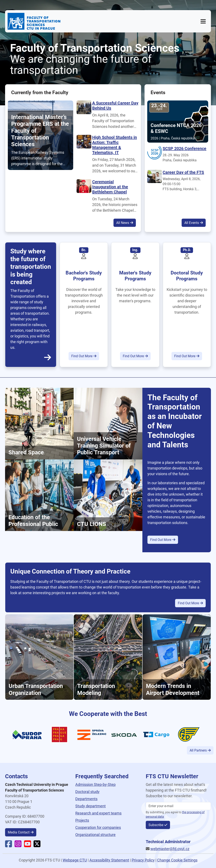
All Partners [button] (198, 750)
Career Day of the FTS (183, 172)
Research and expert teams (98, 813)
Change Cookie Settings (177, 860)
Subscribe (156, 825)
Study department (90, 806)
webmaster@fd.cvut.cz (170, 849)
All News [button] (123, 223)
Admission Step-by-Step (95, 784)
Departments (86, 799)
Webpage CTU (75, 860)
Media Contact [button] (19, 832)
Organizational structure (95, 835)
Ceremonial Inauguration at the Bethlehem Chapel (110, 187)
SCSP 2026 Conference (184, 148)
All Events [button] (192, 223)
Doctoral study (87, 792)
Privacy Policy (143, 860)
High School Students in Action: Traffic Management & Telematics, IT (115, 145)
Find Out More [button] (82, 356)
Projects (82, 820)
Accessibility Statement (109, 860)
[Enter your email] (178, 806)
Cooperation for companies (98, 827)
